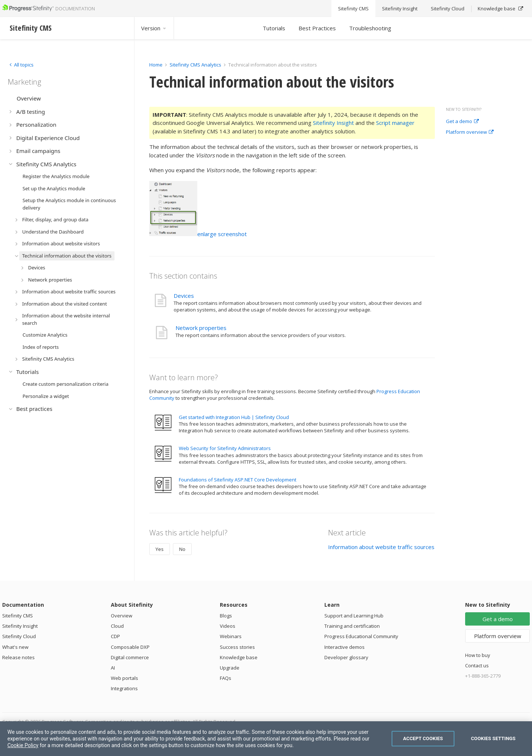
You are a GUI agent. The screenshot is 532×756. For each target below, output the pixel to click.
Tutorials (274, 28)
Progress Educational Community (361, 636)
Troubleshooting (370, 28)
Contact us (477, 665)
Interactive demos (345, 647)
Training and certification (352, 626)
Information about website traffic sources (381, 547)
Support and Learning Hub (354, 616)
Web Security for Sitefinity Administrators (225, 448)
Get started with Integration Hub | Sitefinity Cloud (234, 417)
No (182, 549)
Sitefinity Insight (333, 123)
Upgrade (230, 668)
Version (154, 28)
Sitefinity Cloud (19, 636)
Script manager (395, 123)
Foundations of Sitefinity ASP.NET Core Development (238, 480)
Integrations (124, 688)
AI (113, 668)
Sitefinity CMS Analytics (195, 65)
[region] (266, 739)
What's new (15, 647)
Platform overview (470, 132)
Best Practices (317, 28)
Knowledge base (239, 657)
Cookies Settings (493, 738)
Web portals (125, 678)
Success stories (237, 647)
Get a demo (462, 122)
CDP (115, 636)
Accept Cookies (423, 738)
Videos (228, 626)
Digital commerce (130, 657)
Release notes (18, 657)
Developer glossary (346, 657)
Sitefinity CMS (18, 616)
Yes (160, 549)
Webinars (231, 636)
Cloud (117, 626)
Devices (184, 296)
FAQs (226, 678)
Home (156, 65)
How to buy (478, 655)
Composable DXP (130, 647)
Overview (122, 616)
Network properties (201, 328)
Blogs (226, 616)
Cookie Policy (23, 745)
